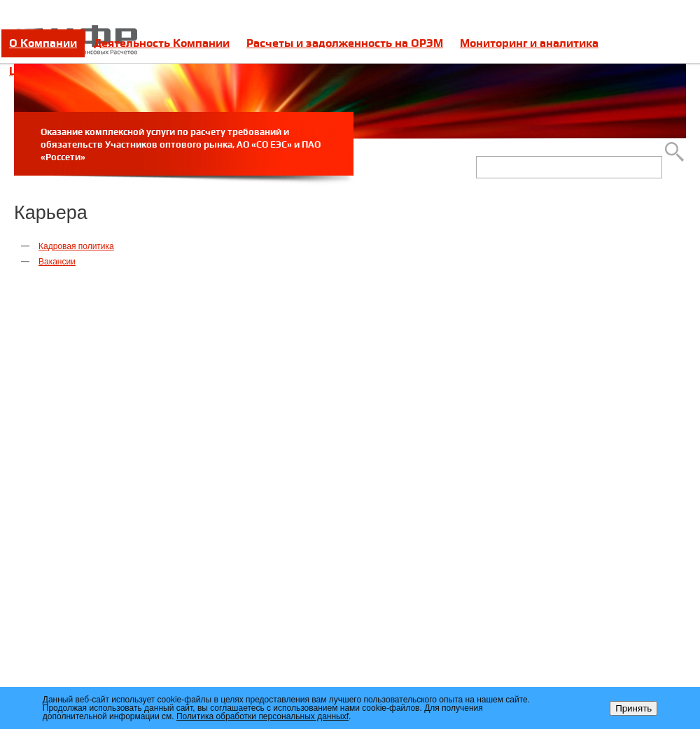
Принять (633, 708)
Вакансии (57, 262)
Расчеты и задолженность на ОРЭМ (345, 43)
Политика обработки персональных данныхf (262, 716)
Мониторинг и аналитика (529, 43)
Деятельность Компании (162, 43)
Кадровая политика (76, 246)
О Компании (43, 43)
